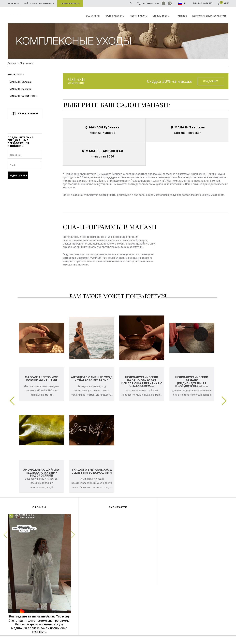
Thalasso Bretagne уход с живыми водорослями (92, 471)
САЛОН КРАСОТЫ (115, 16)
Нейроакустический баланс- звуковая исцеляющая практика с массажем (142, 382)
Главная (12, 63)
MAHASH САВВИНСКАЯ (23, 96)
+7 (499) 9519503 (148, 3)
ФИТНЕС (182, 16)
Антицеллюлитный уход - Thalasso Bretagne (92, 379)
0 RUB (224, 3)
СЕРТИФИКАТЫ (139, 16)
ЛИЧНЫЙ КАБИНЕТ (203, 3)
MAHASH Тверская (20, 89)
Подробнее (211, 81)
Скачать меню (25, 114)
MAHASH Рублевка (21, 82)
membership (76, 81)
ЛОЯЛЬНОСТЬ (161, 16)
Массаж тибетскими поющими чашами (42, 379)
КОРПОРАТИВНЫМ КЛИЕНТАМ (209, 16)
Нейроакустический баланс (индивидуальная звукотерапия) (192, 382)
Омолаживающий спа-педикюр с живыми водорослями (42, 473)
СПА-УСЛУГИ (93, 16)
